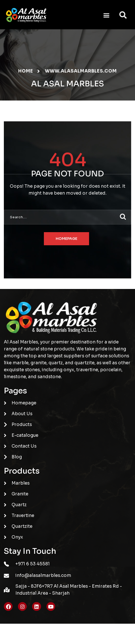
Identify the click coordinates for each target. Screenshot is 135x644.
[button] (107, 15)
